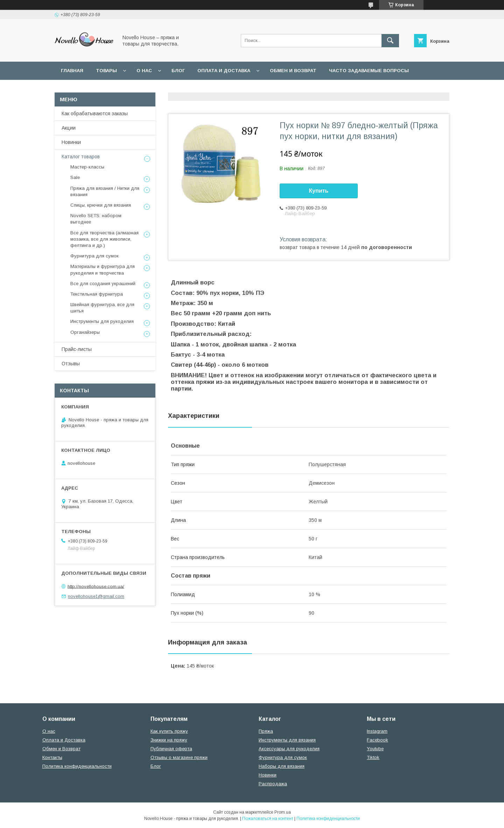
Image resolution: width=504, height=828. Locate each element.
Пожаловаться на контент (268, 819)
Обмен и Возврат (61, 749)
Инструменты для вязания (287, 740)
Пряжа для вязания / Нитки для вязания (105, 191)
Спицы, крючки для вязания (101, 205)
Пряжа (266, 731)
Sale (75, 177)
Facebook (377, 740)
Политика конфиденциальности (209, 89)
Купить (319, 191)
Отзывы (71, 364)
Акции (69, 128)
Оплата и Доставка (224, 71)
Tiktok (373, 757)
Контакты (52, 757)
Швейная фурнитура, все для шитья (102, 308)
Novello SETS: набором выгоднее (96, 219)
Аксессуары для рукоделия (289, 749)
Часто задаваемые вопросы (369, 71)
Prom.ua (283, 812)
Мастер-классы (87, 167)
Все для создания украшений (103, 284)
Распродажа (273, 784)
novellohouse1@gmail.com (96, 596)
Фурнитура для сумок (94, 256)
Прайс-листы (77, 349)
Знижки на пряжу (169, 740)
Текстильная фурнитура (97, 294)
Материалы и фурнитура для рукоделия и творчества (103, 270)
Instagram (377, 731)
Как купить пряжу (169, 731)
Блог (178, 71)
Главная (72, 71)
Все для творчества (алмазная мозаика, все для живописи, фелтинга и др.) (104, 239)
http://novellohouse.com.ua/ (96, 586)
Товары (106, 71)
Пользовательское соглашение (106, 89)
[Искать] (390, 41)
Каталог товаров (81, 157)
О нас (144, 71)
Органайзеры (85, 332)
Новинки (71, 142)
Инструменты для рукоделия (102, 321)
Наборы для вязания (282, 766)
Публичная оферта (171, 749)
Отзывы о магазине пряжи (179, 757)
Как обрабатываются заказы (95, 113)
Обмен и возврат (293, 71)
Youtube (375, 749)
